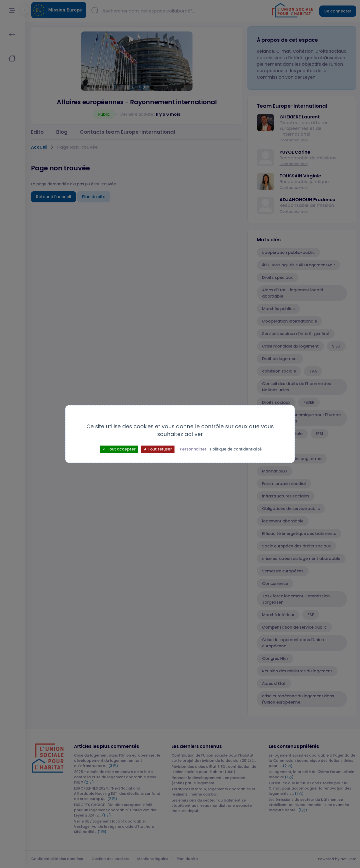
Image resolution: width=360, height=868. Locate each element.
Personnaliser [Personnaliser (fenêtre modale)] (193, 449)
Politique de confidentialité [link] (236, 449)
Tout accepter (119, 449)
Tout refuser (158, 449)
